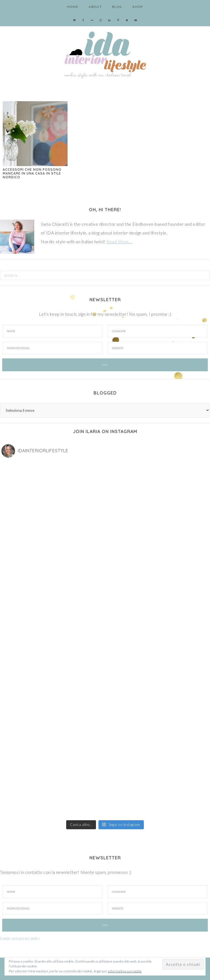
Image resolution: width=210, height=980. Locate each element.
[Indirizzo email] (53, 348)
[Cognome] (158, 331)
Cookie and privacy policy (20, 938)
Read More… (119, 241)
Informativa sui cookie (125, 971)
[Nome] (53, 331)
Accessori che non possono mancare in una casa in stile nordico (32, 173)
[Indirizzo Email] (53, 908)
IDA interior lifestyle (105, 52)
